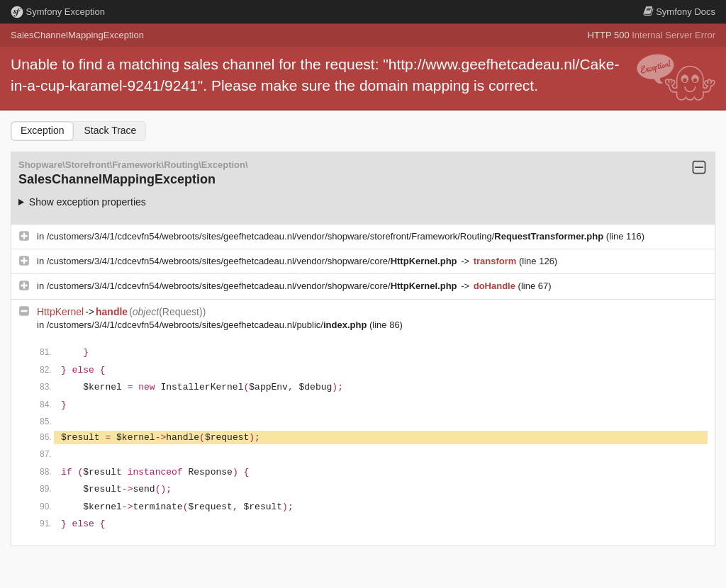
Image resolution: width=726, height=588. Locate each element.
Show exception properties (88, 202)
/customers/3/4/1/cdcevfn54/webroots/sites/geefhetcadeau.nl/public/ (208, 325)
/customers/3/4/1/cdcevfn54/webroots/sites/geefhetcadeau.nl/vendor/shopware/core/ (253, 261)
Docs (679, 12)
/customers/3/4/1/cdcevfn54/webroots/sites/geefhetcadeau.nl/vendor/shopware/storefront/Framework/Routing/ (326, 236)
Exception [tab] (42, 130)
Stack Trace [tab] (110, 130)
